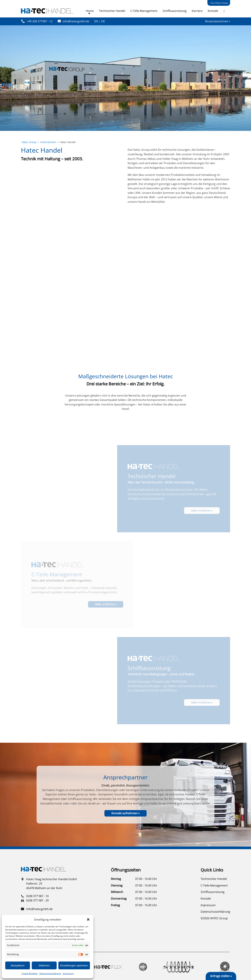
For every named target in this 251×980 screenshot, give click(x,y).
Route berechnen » (218, 21)
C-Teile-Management (144, 11)
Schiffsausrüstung (175, 11)
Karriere (197, 11)
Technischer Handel (112, 11)
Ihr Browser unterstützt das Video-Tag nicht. (125, 291)
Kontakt (213, 11)
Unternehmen (48, 142)
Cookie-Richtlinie (30, 973)
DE (103, 21)
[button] (88, 919)
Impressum (68, 973)
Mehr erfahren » (202, 524)
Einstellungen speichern (74, 965)
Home (90, 11)
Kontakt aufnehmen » (125, 813)
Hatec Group (29, 142)
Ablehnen (44, 965)
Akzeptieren (18, 965)
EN (96, 21)
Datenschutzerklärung (50, 973)
